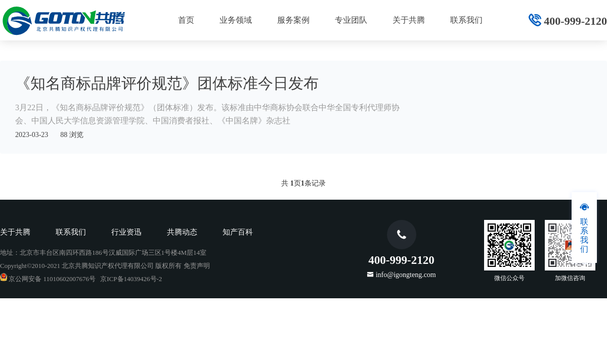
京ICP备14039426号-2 (131, 279)
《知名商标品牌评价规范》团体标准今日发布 (167, 83)
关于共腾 (409, 20)
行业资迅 (126, 232)
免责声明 (197, 266)
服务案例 (293, 20)
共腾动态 (182, 232)
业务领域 (236, 20)
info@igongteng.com (406, 275)
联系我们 (466, 20)
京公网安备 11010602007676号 (48, 279)
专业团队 (351, 20)
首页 (186, 20)
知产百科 (238, 232)
